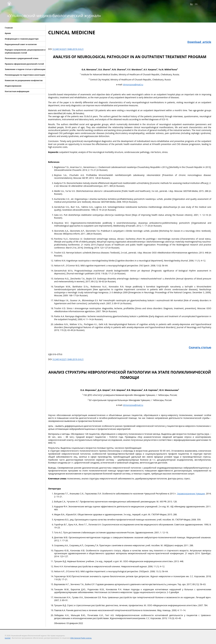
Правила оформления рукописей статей (24, 64)
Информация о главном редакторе (22, 39)
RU (191, 4)
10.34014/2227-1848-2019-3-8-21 (68, 49)
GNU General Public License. (81, 638)
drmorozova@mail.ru (133, 84)
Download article (199, 42)
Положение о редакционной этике (22, 58)
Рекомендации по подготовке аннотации (25, 75)
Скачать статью (200, 347)
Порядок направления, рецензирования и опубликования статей (25, 51)
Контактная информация (17, 91)
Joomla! (8, 638)
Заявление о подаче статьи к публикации (25, 69)
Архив (8, 33)
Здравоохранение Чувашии (191, 494)
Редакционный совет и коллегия (21, 44)
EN (196, 4)
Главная (9, 28)
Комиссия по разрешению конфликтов (24, 80)
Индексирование (13, 86)
